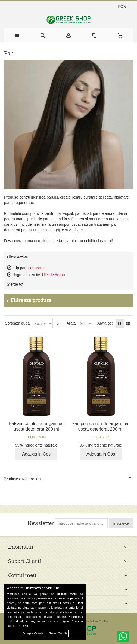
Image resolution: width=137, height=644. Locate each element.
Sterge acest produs (9, 268)
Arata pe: (105, 323)
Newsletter (41, 523)
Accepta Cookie (33, 633)
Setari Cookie (58, 633)
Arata (71, 323)
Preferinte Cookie (96, 621)
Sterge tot (15, 284)
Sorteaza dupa (17, 323)
